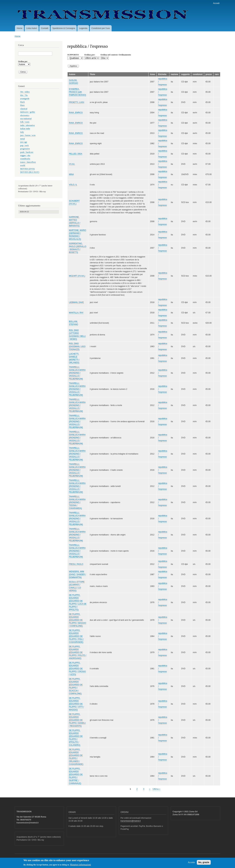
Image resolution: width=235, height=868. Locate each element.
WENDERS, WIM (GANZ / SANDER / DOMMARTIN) (78, 574)
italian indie (25, 129)
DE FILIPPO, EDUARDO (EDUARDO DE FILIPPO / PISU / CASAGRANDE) (76, 636)
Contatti (45, 28)
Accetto (191, 863)
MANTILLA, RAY (76, 313)
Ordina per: (90, 55)
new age (24, 142)
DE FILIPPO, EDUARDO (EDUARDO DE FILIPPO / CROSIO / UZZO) (77, 669)
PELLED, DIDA (76, 154)
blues (22, 105)
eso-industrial (26, 119)
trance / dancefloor (28, 162)
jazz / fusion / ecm (28, 135)
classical (24, 109)
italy (22, 132)
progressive (25, 149)
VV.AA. (72, 164)
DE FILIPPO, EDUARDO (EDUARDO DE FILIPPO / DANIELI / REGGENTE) (77, 720)
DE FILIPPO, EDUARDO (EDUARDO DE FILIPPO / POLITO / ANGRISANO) (78, 652)
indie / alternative (27, 125)
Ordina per (23, 61)
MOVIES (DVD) (27, 169)
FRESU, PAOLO (76, 564)
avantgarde (25, 99)
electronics (25, 115)
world (23, 165)
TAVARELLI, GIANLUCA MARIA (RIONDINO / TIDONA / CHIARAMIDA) (77, 502)
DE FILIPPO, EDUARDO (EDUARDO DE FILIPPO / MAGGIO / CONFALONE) (78, 620)
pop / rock (24, 145)
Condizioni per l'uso (101, 28)
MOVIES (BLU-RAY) (30, 172)
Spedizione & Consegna (64, 28)
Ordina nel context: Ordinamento (116, 55)
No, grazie (204, 863)
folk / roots (25, 122)
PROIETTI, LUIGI (77, 102)
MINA (71, 174)
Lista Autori (32, 28)
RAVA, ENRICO (76, 113)
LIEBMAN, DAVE (76, 302)
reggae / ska (25, 155)
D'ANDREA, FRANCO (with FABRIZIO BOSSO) (78, 92)
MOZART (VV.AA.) (77, 276)
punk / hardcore (27, 152)
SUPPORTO (73, 55)
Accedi (216, 3)
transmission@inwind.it (131, 821)
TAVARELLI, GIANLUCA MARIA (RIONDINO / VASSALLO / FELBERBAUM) (77, 373)
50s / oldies (25, 92)
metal (23, 139)
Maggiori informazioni (80, 866)
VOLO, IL (73, 185)
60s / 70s (24, 95)
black (23, 102)
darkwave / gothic (28, 112)
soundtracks (25, 159)
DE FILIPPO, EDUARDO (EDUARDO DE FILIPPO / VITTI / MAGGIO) (77, 704)
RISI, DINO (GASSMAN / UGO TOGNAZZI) (77, 346)
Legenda (83, 28)
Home (20, 28)
